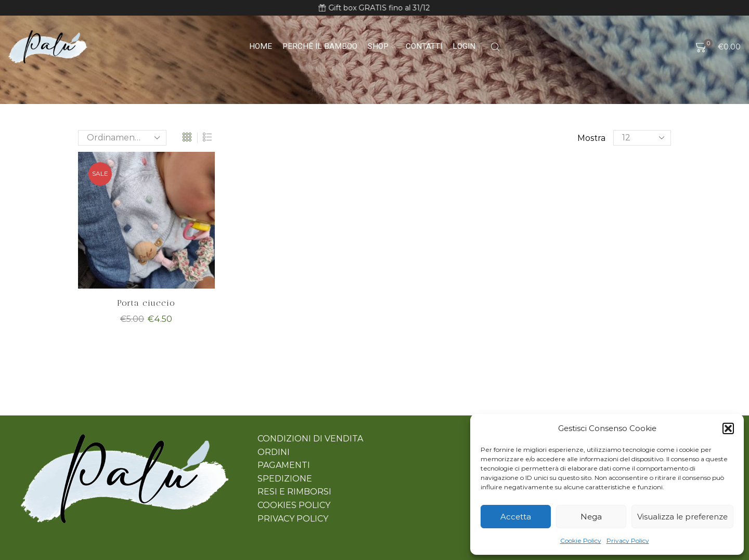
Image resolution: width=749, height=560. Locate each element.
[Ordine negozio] (122, 138)
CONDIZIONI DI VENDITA (310, 439)
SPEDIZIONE (285, 479)
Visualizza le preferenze (682, 517)
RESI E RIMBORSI (294, 492)
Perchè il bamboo (320, 46)
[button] (728, 428)
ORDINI (274, 452)
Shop (382, 46)
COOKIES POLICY (294, 505)
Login (464, 46)
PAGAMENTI (284, 465)
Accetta (516, 517)
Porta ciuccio (146, 303)
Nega (591, 517)
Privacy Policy (628, 541)
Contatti (424, 46)
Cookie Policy (581, 541)
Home (261, 46)
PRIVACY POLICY (293, 519)
